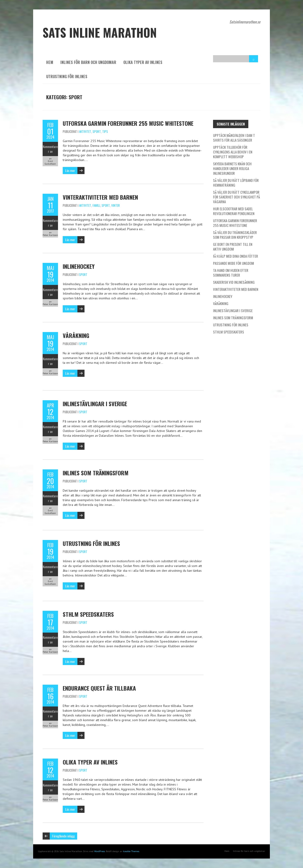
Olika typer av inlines (143, 62)
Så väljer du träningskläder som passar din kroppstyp (235, 235)
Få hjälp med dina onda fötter (236, 256)
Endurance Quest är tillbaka (99, 688)
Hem (50, 62)
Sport (97, 131)
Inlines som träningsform (96, 473)
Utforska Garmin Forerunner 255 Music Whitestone (128, 123)
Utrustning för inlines (67, 76)
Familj (96, 205)
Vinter (116, 205)
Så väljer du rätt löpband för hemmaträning (236, 183)
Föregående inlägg (63, 836)
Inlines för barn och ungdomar (88, 62)
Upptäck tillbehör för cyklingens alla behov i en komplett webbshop (233, 152)
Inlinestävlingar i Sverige (95, 404)
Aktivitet (85, 131)
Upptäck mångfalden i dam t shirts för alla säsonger (234, 138)
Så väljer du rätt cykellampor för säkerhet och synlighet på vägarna (236, 197)
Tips (105, 131)
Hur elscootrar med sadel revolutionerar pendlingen (234, 211)
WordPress (100, 851)
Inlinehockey (79, 266)
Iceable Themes (131, 851)
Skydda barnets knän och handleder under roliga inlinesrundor (232, 168)
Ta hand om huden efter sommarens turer (231, 273)
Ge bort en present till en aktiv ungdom (233, 247)
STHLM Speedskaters (88, 614)
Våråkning (76, 335)
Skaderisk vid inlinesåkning (234, 282)
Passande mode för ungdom (234, 263)
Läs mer (70, 170)
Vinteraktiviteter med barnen (100, 197)
